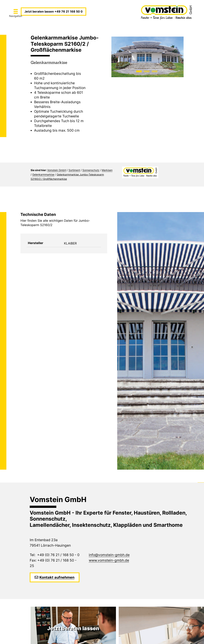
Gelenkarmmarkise (43, 174)
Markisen (107, 170)
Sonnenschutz (91, 170)
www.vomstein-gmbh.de (109, 560)
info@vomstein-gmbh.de (109, 555)
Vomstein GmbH (57, 170)
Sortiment (74, 170)
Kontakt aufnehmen (57, 577)
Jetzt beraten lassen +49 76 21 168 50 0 (54, 11)
